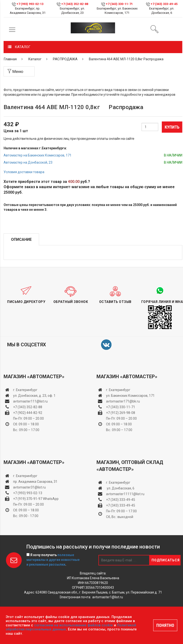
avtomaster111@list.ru (30, 401)
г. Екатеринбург (26, 390)
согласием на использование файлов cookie (74, 625)
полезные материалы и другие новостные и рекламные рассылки (53, 560)
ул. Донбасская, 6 (120, 488)
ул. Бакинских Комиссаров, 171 (130, 396)
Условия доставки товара (24, 172)
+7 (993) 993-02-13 (28, 493)
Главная (10, 59)
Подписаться (166, 560)
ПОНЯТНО (165, 625)
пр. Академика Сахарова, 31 (35, 482)
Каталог (35, 59)
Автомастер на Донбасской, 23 (28, 162)
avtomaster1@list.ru (108, 597)
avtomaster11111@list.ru (125, 494)
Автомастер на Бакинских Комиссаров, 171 (38, 155)
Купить (172, 127)
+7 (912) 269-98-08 (121, 413)
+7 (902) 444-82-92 (28, 413)
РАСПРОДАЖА (65, 59)
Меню (15, 71)
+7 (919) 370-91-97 (28, 499)
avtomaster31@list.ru (29, 487)
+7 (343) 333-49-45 (164, 4)
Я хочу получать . (53, 560)
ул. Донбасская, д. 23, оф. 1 (34, 396)
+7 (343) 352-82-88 (75, 4)
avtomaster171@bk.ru (123, 401)
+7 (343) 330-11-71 (119, 4)
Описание (21, 239)
